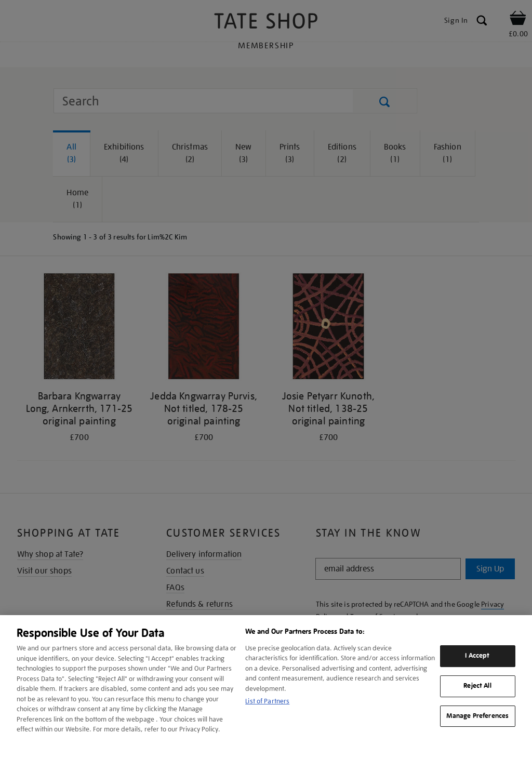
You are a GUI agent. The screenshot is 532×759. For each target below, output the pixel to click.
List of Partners (267, 701)
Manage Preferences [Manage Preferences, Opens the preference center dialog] (477, 716)
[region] (266, 687)
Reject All (477, 686)
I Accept (477, 656)
